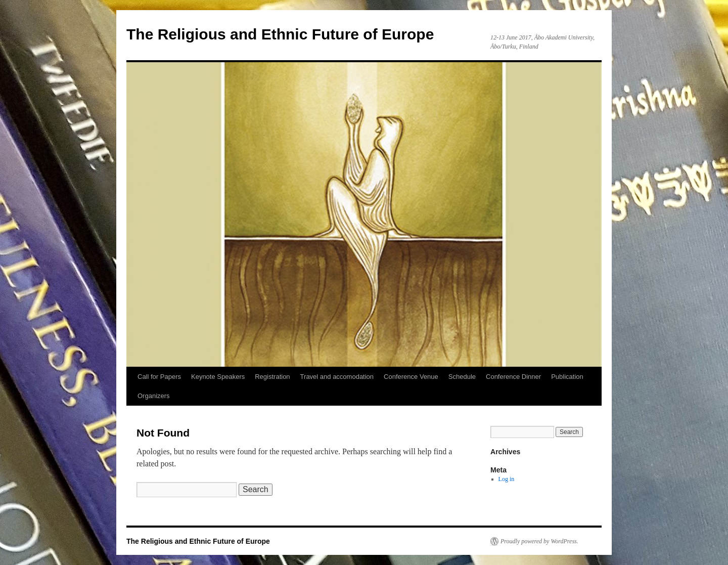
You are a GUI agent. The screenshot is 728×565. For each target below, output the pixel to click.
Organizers (154, 396)
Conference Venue (411, 377)
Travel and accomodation (337, 377)
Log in (507, 479)
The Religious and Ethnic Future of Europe (280, 34)
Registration (272, 377)
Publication (567, 377)
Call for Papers (159, 377)
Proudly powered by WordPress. (539, 541)
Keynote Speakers (218, 377)
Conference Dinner (513, 377)
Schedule (462, 377)
